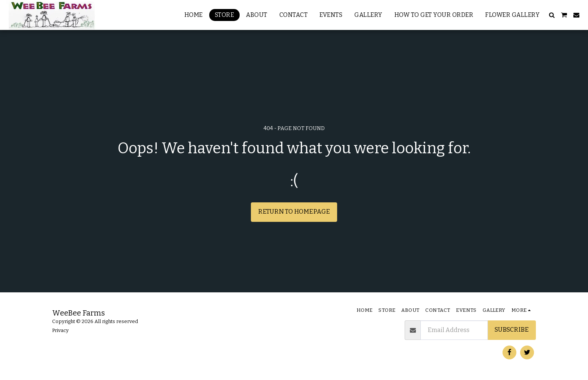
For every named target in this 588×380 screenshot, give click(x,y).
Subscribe (512, 330)
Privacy (60, 330)
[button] (552, 15)
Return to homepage (294, 212)
